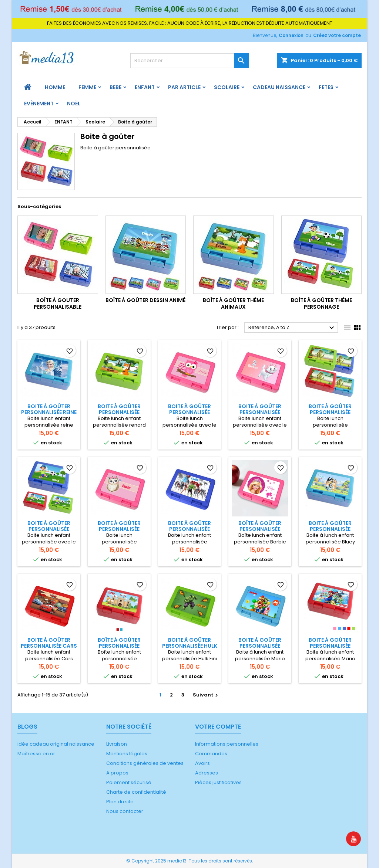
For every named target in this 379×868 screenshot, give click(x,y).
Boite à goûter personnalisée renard (119, 412)
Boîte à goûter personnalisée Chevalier (119, 646)
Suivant (206, 695)
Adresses (207, 773)
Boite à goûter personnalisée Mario (260, 646)
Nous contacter (125, 811)
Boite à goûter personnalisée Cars (49, 643)
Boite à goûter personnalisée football (49, 529)
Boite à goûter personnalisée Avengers (189, 529)
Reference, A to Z (292, 328)
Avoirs (202, 763)
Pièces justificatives (218, 782)
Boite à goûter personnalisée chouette (189, 412)
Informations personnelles (227, 744)
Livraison (117, 744)
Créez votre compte (337, 35)
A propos (117, 773)
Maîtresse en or (36, 754)
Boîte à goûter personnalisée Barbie (260, 529)
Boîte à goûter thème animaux (233, 304)
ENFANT (145, 87)
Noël (74, 104)
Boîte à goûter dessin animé (145, 300)
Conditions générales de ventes (145, 763)
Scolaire (227, 87)
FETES (326, 87)
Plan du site (120, 802)
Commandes (211, 754)
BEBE (115, 87)
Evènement (39, 104)
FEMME (87, 87)
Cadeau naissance (279, 87)
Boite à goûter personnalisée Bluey (330, 529)
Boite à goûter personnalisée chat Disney (260, 412)
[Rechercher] (189, 61)
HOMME (55, 87)
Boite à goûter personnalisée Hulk (190, 643)
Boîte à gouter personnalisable (58, 304)
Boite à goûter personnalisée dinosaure (330, 412)
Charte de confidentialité (136, 792)
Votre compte (218, 727)
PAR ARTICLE (184, 87)
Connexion (291, 35)
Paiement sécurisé (129, 782)
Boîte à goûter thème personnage (321, 304)
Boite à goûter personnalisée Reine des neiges (49, 412)
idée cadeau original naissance (56, 744)
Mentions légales (127, 754)
